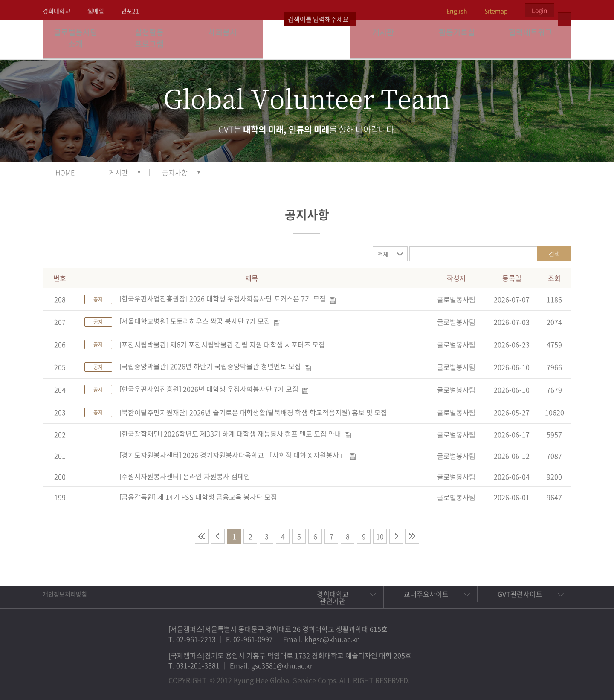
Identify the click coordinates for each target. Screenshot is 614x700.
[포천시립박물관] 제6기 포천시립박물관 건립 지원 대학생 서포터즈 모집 (222, 344)
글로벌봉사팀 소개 (80, 39)
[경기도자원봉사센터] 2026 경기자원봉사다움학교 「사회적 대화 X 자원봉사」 (233, 455)
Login (540, 10)
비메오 (536, 676)
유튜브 (555, 676)
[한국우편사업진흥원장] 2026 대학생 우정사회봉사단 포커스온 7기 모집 (223, 298)
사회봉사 (226, 39)
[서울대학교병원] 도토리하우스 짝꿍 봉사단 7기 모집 (195, 321)
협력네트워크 (534, 39)
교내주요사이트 (426, 594)
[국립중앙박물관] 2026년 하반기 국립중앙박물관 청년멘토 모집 (210, 366)
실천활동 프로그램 (153, 39)
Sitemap (496, 11)
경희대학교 (56, 11)
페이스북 (496, 676)
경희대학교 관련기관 (333, 597)
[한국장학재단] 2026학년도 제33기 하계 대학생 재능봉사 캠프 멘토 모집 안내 (230, 434)
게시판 (387, 39)
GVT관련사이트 (520, 594)
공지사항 (175, 172)
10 (380, 536)
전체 (383, 254)
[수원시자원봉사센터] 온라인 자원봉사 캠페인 (185, 476)
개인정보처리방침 (65, 594)
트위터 (516, 676)
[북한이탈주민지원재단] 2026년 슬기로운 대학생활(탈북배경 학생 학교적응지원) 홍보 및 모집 (253, 412)
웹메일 (96, 11)
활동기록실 (460, 39)
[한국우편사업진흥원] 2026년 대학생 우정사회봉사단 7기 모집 (209, 389)
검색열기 (565, 10)
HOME (65, 172)
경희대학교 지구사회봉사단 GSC (307, 39)
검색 (554, 254)
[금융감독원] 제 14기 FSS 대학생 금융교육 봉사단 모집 (198, 497)
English (457, 11)
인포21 (130, 11)
